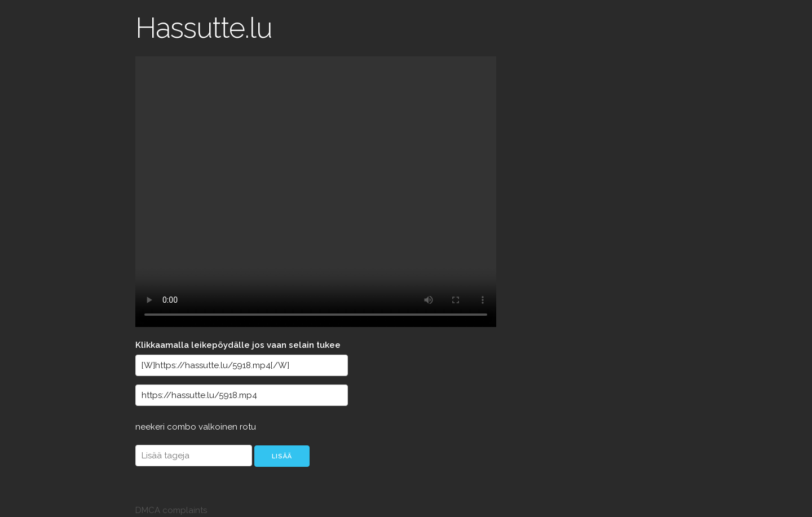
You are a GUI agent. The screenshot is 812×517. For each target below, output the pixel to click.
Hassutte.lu (204, 28)
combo (183, 427)
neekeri (151, 427)
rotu (248, 427)
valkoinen (219, 427)
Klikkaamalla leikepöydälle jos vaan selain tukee (238, 345)
